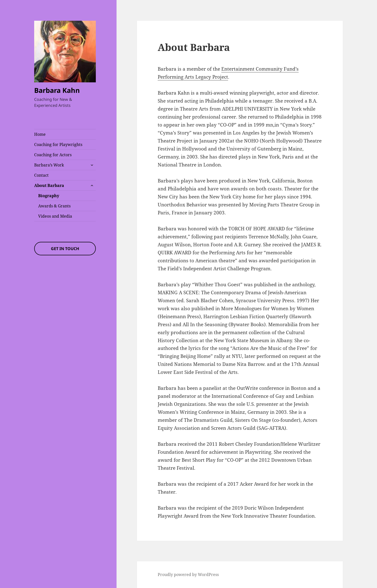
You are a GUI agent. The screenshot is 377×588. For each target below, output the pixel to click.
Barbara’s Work (49, 165)
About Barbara (49, 185)
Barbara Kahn (57, 90)
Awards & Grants (54, 206)
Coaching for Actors (53, 155)
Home (40, 134)
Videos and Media (55, 216)
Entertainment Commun (249, 69)
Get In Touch (65, 249)
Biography (49, 196)
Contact (41, 175)
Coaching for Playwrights (58, 145)
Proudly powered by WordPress (188, 575)
